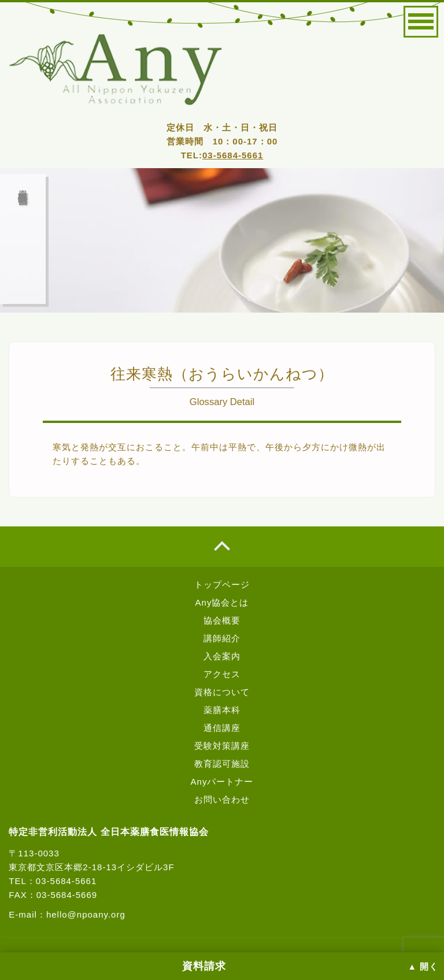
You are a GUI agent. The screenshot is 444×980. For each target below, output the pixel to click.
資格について (222, 692)
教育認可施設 (222, 764)
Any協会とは (222, 602)
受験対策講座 (222, 746)
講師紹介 (222, 638)
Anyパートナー (222, 782)
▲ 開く (423, 967)
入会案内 (222, 656)
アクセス (222, 674)
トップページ (222, 584)
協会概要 (222, 620)
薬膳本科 (222, 710)
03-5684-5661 (233, 155)
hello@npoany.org (86, 914)
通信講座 (222, 728)
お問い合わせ (222, 799)
